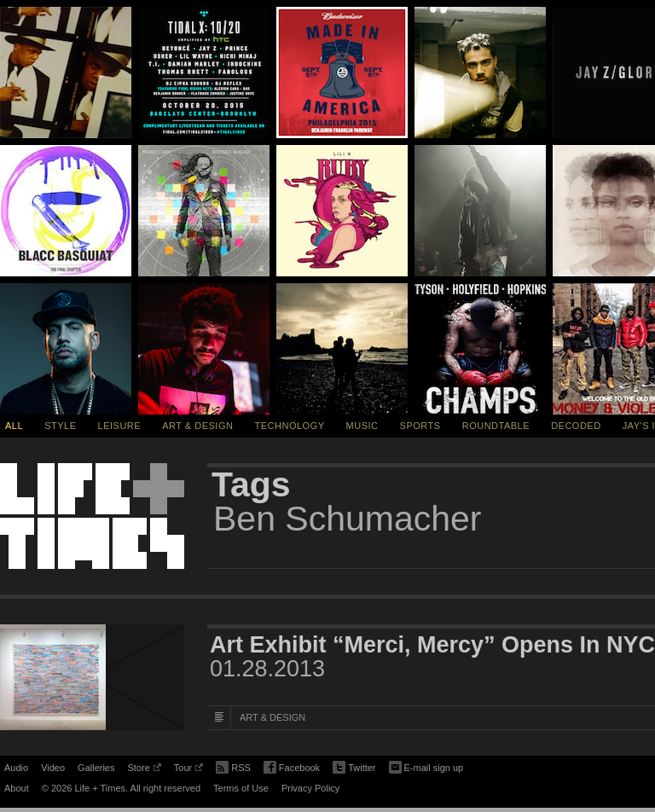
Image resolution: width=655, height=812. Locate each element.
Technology (290, 426)
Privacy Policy (310, 788)
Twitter (354, 768)
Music (362, 426)
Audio (16, 768)
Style (60, 426)
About (17, 788)
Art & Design (197, 426)
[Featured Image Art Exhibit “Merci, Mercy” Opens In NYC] (92, 677)
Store (144, 770)
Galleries (96, 768)
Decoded (576, 426)
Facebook (292, 768)
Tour (188, 770)
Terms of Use (241, 788)
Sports (420, 426)
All (14, 426)
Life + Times (92, 516)
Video (53, 768)
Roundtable (496, 426)
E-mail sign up (426, 766)
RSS (233, 766)
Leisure (120, 426)
